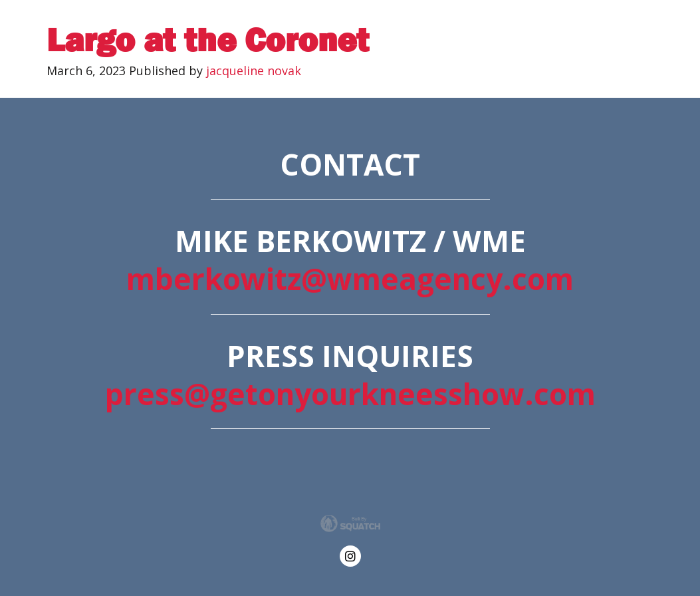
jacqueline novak (254, 71)
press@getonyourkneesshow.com (350, 394)
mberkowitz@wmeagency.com (350, 279)
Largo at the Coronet (208, 40)
